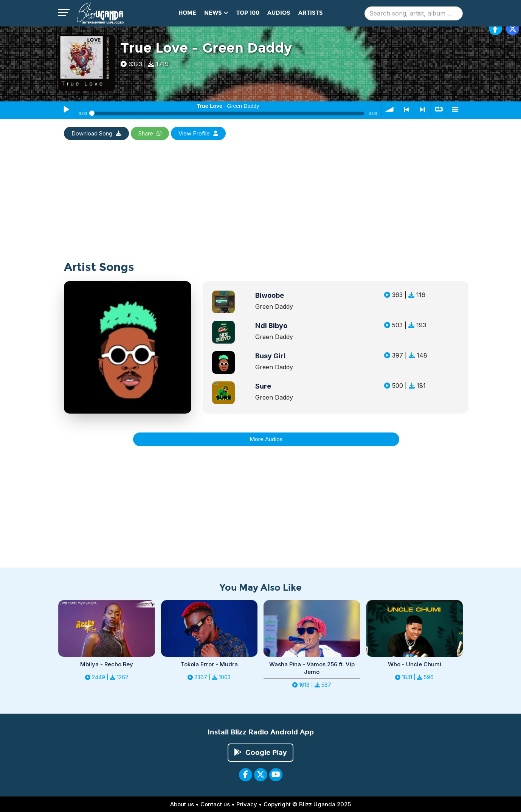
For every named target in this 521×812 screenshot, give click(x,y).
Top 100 (248, 13)
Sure (263, 386)
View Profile (198, 133)
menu (455, 109)
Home (187, 13)
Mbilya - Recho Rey (107, 664)
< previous (406, 109)
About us (182, 804)
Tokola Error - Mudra (209, 664)
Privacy (247, 804)
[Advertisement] (260, 208)
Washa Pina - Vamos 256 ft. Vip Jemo (312, 668)
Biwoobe (270, 295)
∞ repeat (439, 109)
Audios (279, 13)
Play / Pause (66, 109)
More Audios (266, 439)
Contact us (215, 804)
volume (390, 109)
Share (150, 133)
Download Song (96, 133)
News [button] (216, 13)
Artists (311, 13)
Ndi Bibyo (271, 326)
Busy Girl (270, 356)
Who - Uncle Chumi (415, 664)
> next (422, 109)
